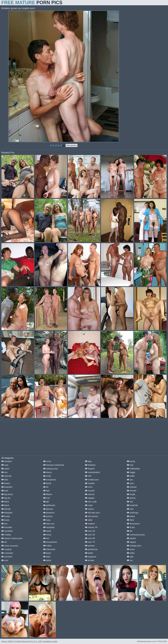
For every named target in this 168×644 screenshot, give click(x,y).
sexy (130, 483)
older (89, 520)
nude (89, 505)
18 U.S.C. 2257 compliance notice (43, 641)
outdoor (90, 524)
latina (47, 560)
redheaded (133, 469)
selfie (131, 476)
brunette (7, 527)
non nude (91, 502)
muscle (90, 491)
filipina (48, 494)
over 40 (90, 531)
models (90, 483)
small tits (132, 505)
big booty (7, 494)
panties (90, 546)
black (5, 505)
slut (130, 502)
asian (5, 469)
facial (47, 483)
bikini (5, 502)
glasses (48, 509)
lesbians (90, 465)
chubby (6, 535)
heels (47, 531)
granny (48, 516)
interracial (49, 549)
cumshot (7, 557)
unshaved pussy (136, 535)
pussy (131, 461)
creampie (7, 553)
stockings (133, 513)
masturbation (92, 472)
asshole (6, 476)
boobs (6, 516)
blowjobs (7, 513)
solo (130, 509)
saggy (131, 472)
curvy (47, 461)
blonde (6, 509)
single (131, 494)
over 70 (90, 542)
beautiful (7, 487)
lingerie (90, 469)
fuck (47, 498)
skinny (131, 498)
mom (89, 487)
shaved (132, 487)
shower (132, 491)
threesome (133, 524)
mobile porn (92, 480)
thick (130, 520)
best (5, 491)
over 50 (90, 535)
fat (46, 487)
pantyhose (91, 549)
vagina (131, 542)
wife (130, 557)
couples (6, 549)
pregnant (91, 557)
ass (4, 472)
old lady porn (92, 513)
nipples (90, 498)
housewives (50, 542)
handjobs (49, 527)
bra (4, 524)
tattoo (131, 516)
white (131, 553)
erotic (47, 476)
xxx (130, 560)
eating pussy (51, 469)
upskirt (131, 538)
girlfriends (49, 505)
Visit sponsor (72, 145)
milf (88, 476)
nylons (89, 509)
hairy (47, 520)
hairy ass (49, 524)
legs (88, 461)
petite (89, 553)
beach (6, 483)
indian (47, 546)
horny (47, 535)
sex (130, 480)
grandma (49, 513)
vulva (131, 549)
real (130, 465)
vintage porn (134, 546)
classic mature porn (12, 538)
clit (4, 542)
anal (5, 465)
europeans (50, 480)
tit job (131, 527)
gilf (46, 502)
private (90, 560)
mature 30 (91, 527)
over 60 (90, 538)
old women (91, 516)
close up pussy (10, 546)
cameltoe (7, 531)
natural (90, 494)
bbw (5, 480)
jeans (47, 553)
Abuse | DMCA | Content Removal (15, 641)
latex (47, 557)
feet (46, 491)
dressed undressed (54, 465)
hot (46, 538)
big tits (6, 498)
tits (130, 531)
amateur (7, 461)
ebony (48, 472)
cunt (5, 560)
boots (5, 520)
